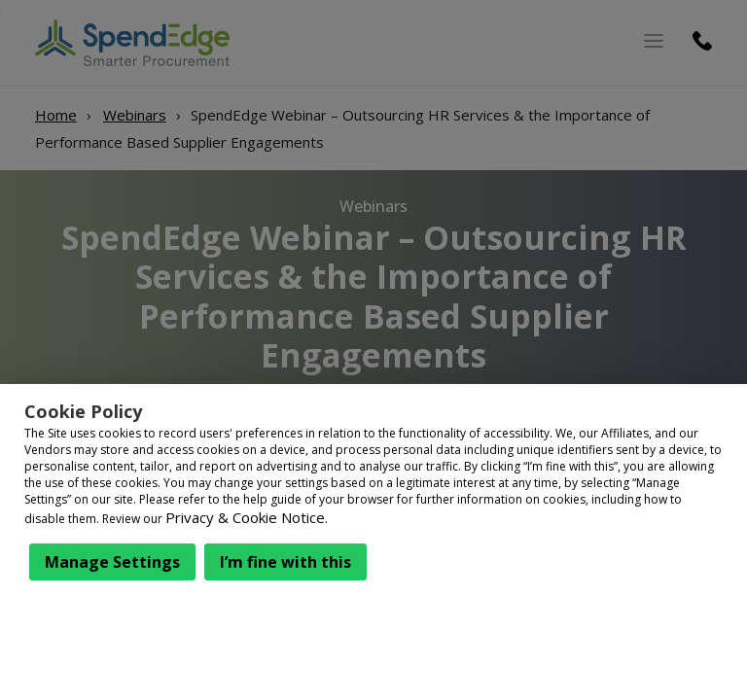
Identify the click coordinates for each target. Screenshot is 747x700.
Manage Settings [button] (112, 562)
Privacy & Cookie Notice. (247, 517)
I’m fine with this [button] (285, 562)
